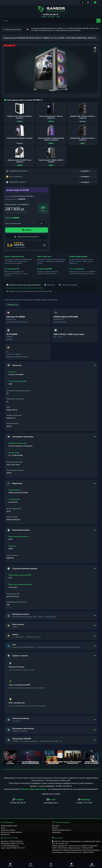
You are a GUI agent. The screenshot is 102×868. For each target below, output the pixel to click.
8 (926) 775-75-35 (84, 803)
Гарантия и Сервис (68, 285)
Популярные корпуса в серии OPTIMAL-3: (25, 100)
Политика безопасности (62, 830)
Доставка (56, 826)
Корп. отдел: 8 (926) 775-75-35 (13, 848)
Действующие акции (9, 826)
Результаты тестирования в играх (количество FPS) (29, 291)
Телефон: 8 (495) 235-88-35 (12, 841)
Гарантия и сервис (8, 830)
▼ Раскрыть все (12, 305)
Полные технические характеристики (24, 285)
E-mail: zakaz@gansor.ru (10, 846)
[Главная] (10, 865)
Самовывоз (57, 832)
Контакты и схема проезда (11, 832)
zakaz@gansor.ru (51, 803)
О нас (3, 828)
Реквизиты (5, 834)
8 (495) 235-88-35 (64, 786)
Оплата (55, 828)
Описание (50, 285)
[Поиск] (51, 865)
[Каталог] (31, 865)
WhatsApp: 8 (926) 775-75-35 (12, 843)
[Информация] (83, 2)
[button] (51, 15)
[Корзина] (71, 865)
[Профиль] (92, 865)
